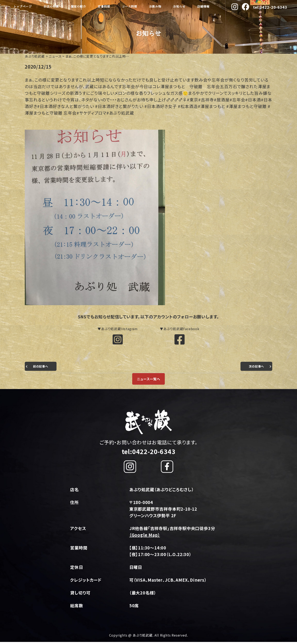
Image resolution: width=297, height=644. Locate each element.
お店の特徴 (51, 7)
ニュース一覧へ (148, 381)
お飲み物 (155, 7)
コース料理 (130, 7)
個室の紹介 (78, 7)
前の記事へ (42, 368)
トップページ (23, 7)
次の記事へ (255, 368)
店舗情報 (203, 7)
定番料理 (104, 7)
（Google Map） (145, 537)
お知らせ (179, 7)
